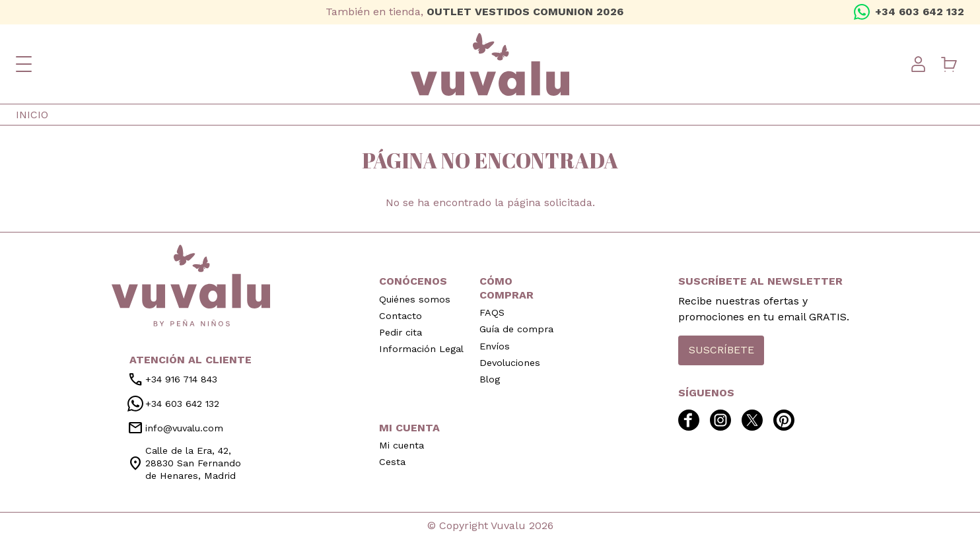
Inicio (32, 115)
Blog (490, 379)
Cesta (392, 462)
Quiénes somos (415, 299)
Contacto (401, 316)
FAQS (492, 312)
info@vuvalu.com (175, 428)
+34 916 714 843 (172, 380)
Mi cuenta (402, 445)
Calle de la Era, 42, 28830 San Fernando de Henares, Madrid (184, 463)
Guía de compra (516, 329)
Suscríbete (721, 350)
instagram (45, 12)
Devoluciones (510, 363)
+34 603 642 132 (920, 12)
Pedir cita (401, 332)
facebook (24, 12)
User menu (918, 64)
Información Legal (421, 349)
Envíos (495, 346)
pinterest (87, 12)
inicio (191, 285)
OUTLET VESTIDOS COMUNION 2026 (525, 12)
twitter (66, 12)
